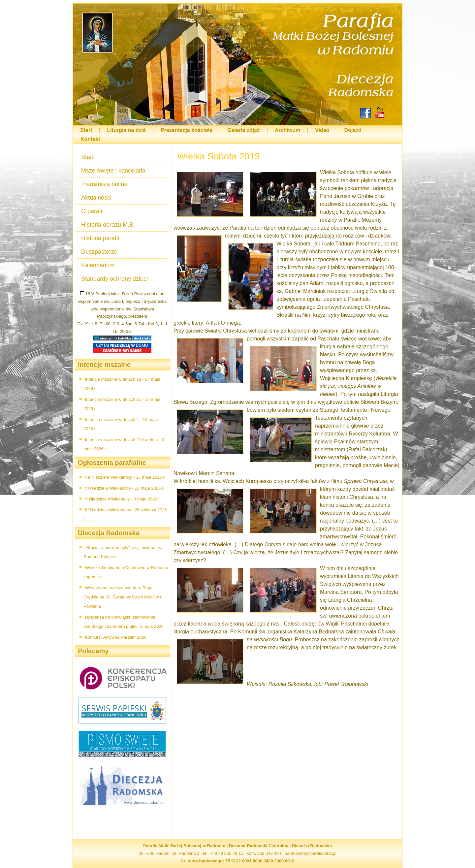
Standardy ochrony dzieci (114, 279)
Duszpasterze (99, 252)
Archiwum (287, 130)
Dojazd (353, 130)
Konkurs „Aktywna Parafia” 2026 (115, 637)
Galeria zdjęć (244, 130)
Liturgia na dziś (126, 130)
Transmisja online (104, 184)
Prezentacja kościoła (187, 130)
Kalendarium (98, 265)
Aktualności (96, 198)
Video (322, 130)
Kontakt (90, 139)
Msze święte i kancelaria (113, 171)
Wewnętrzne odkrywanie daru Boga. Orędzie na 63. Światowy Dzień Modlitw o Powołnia (123, 597)
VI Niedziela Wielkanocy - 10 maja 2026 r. (125, 488)
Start (86, 130)
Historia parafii (100, 238)
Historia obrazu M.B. (108, 225)
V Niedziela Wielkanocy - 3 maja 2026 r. (123, 499)
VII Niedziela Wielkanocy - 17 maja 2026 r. (125, 477)
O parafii (92, 211)
